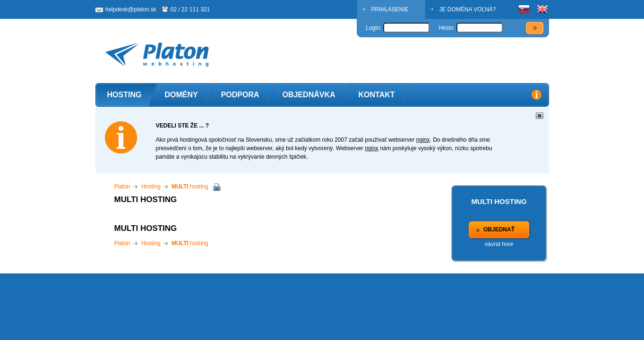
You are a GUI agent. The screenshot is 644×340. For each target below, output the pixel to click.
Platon (122, 187)
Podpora (240, 95)
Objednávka (309, 95)
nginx (423, 140)
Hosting (125, 95)
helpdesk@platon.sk (131, 9)
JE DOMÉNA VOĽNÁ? (468, 9)
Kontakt (377, 95)
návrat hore (499, 244)
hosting (190, 187)
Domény (181, 95)
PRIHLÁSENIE (390, 9)
